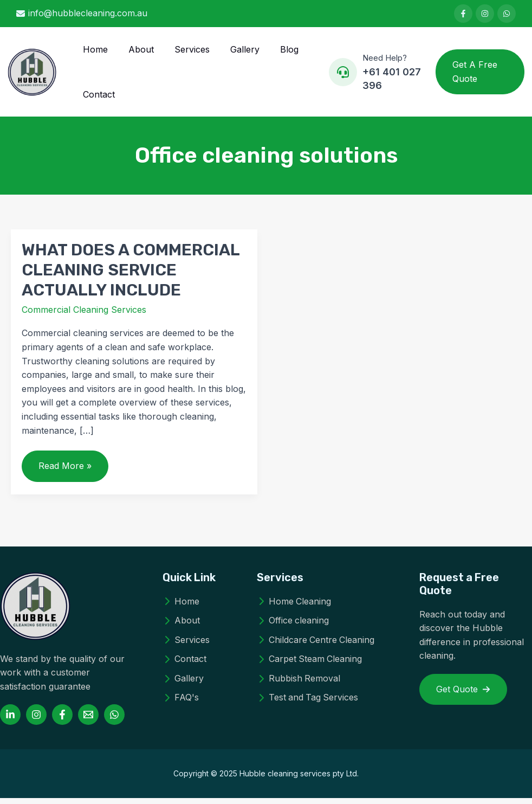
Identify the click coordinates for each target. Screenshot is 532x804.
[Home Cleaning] (294, 607)
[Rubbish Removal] (299, 685)
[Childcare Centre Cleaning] (316, 646)
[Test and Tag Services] (308, 704)
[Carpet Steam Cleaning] (310, 665)
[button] (479, 75)
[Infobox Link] (373, 75)
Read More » (68, 476)
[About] (181, 627)
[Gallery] (183, 685)
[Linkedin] (10, 721)
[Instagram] (36, 721)
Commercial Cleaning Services (84, 316)
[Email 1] (88, 721)
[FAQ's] (181, 704)
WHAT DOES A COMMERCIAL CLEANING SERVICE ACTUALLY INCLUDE (131, 276)
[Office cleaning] (293, 627)
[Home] (181, 607)
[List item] (463, 14)
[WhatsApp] (114, 721)
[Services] (186, 646)
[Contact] (184, 665)
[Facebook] (62, 721)
